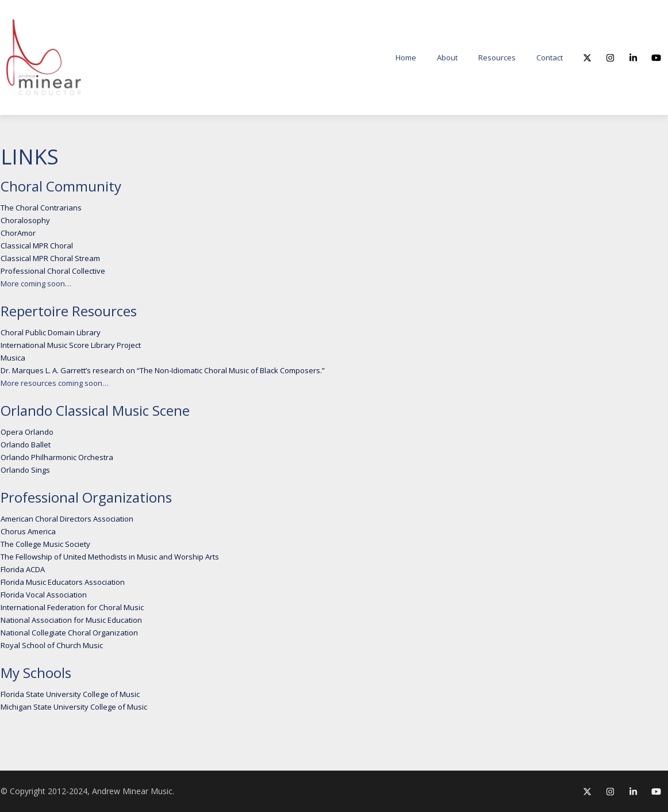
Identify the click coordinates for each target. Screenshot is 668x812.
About (447, 58)
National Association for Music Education (71, 620)
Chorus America (28, 531)
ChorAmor (18, 233)
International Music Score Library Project (71, 345)
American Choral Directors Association (67, 519)
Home (406, 58)
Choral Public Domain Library (51, 332)
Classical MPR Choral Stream (50, 258)
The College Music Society (45, 544)
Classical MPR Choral (37, 246)
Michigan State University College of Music (74, 707)
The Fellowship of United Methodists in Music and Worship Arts (110, 557)
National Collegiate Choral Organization (69, 633)
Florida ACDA (23, 569)
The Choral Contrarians (41, 208)
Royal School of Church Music (52, 645)
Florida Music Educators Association (63, 582)
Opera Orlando (27, 432)
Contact (550, 58)
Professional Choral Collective (53, 271)
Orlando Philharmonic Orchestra (57, 457)
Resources (497, 58)
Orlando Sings (25, 470)
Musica (13, 358)
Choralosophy (25, 220)
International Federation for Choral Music (72, 607)
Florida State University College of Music (70, 694)
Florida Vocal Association (44, 595)
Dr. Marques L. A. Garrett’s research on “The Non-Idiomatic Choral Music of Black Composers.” (163, 370)
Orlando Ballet (26, 445)
